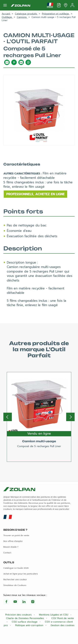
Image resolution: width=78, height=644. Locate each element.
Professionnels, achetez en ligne (35, 194)
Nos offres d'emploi (13, 541)
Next (70, 417)
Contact (7, 553)
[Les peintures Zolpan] (21, 5)
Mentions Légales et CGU (54, 615)
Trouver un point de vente (16, 535)
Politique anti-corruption (30, 625)
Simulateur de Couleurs (15, 585)
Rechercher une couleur (15, 579)
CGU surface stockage (25, 622)
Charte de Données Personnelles (25, 618)
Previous (8, 417)
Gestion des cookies (63, 625)
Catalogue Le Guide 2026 (16, 568)
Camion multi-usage (39, 441)
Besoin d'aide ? (11, 547)
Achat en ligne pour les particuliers (21, 574)
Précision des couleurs (19, 615)
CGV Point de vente (63, 618)
